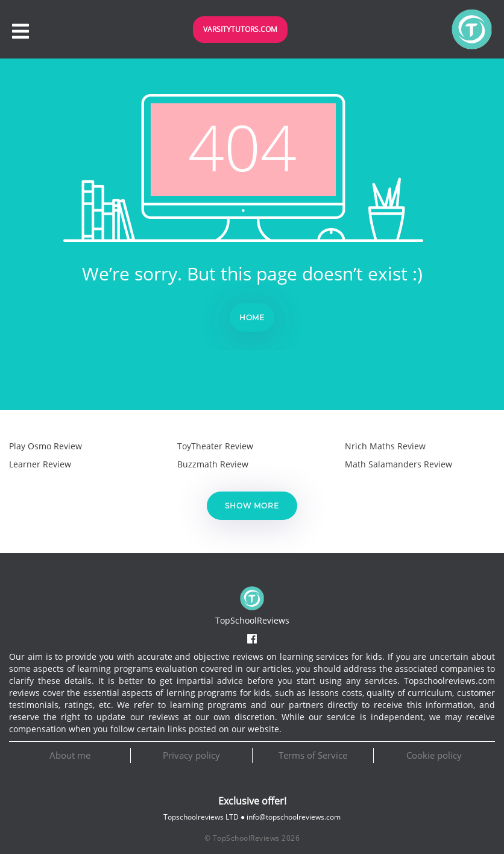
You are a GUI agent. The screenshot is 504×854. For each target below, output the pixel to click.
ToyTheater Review (215, 446)
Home (252, 318)
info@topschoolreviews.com (294, 817)
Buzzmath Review (213, 464)
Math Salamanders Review (398, 464)
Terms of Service (313, 755)
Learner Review (40, 464)
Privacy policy (191, 755)
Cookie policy (434, 755)
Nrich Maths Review (385, 446)
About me (70, 755)
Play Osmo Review (46, 446)
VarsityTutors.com (240, 29)
